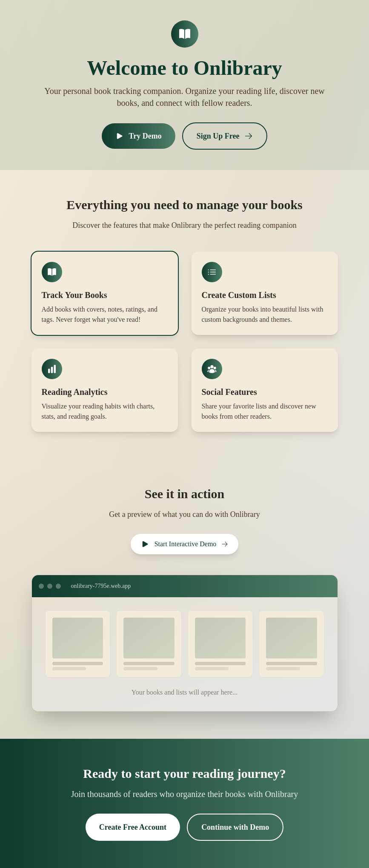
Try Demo (139, 136)
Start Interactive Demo (185, 544)
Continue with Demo (235, 827)
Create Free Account (133, 827)
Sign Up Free (225, 136)
